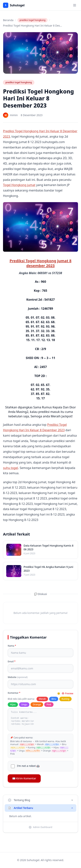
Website (18, 677)
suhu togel (11, 468)
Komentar (14, 693)
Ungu (24, 704)
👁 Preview (67, 694)
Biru (54, 699)
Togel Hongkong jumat (19, 185)
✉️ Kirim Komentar (24, 778)
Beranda (8, 20)
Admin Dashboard (40, 827)
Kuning (65, 699)
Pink (49, 704)
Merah (42, 699)
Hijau (13, 704)
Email (12, 662)
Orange (37, 704)
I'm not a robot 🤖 (28, 766)
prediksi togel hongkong (33, 20)
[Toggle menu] (75, 5)
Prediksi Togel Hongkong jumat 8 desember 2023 (40, 263)
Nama (12, 646)
